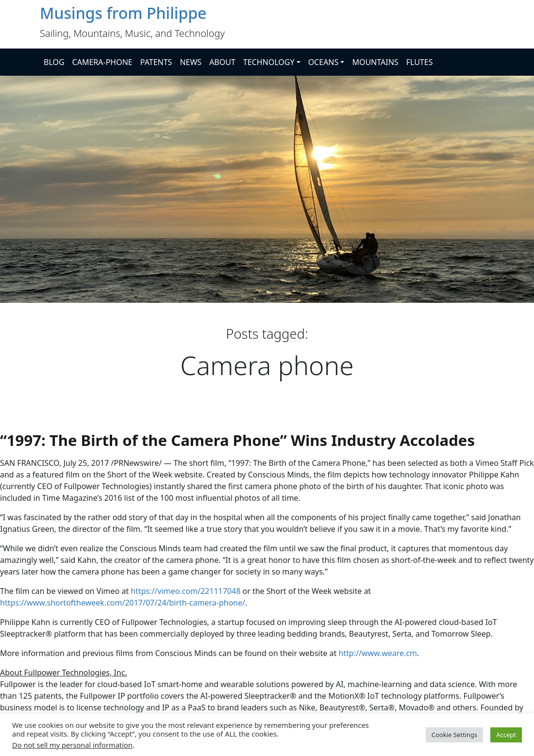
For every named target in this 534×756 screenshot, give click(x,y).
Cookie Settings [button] (454, 735)
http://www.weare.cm (378, 653)
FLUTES (420, 62)
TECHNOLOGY (269, 62)
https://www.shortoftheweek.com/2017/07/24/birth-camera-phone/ (123, 603)
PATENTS (156, 62)
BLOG (54, 62)
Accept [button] (506, 735)
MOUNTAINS (375, 62)
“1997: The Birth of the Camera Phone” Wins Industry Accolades (237, 440)
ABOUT (222, 62)
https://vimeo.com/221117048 (185, 591)
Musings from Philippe (123, 13)
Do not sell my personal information (72, 745)
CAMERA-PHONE (102, 62)
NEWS (191, 62)
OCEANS (324, 62)
